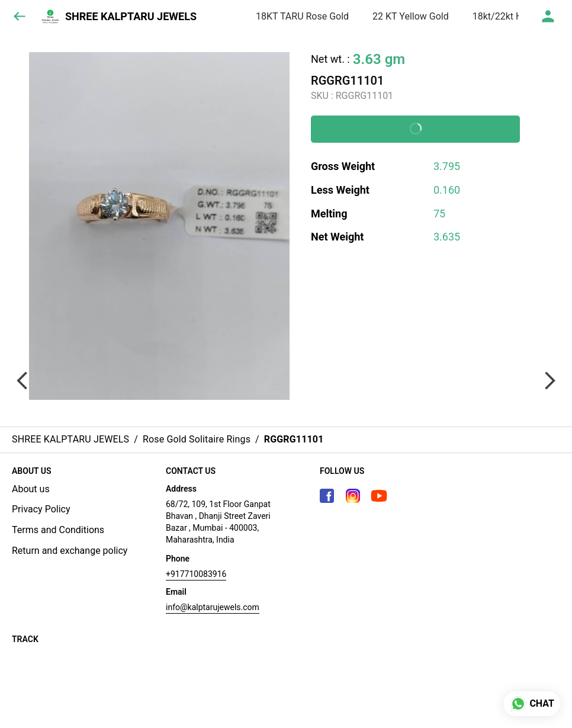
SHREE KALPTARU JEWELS (131, 17)
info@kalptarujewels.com (213, 607)
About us (31, 489)
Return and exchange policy (70, 551)
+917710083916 (196, 574)
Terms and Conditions (58, 530)
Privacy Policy (41, 509)
